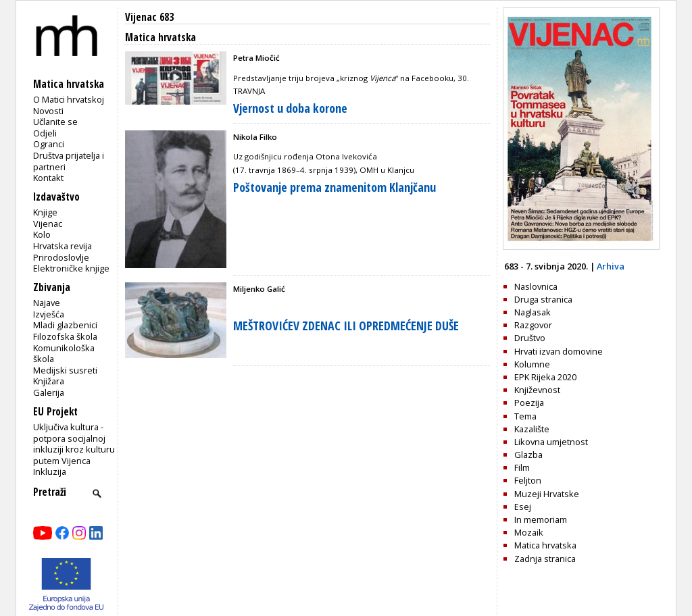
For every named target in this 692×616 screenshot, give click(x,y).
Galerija (49, 392)
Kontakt (48, 178)
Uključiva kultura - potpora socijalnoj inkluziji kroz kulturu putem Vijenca (74, 444)
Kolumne (532, 364)
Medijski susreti (65, 370)
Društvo (530, 338)
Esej (523, 507)
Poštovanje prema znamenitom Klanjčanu (335, 187)
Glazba (528, 455)
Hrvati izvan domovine (559, 351)
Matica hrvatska (545, 545)
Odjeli (45, 133)
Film (522, 467)
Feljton (528, 480)
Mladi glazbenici (65, 325)
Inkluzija (50, 471)
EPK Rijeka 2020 (545, 377)
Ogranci (49, 144)
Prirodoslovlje (61, 257)
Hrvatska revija (63, 246)
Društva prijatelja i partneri (69, 161)
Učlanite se (55, 122)
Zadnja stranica (545, 559)
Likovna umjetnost (551, 442)
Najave (47, 303)
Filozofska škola (65, 336)
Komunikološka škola (64, 354)
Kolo (42, 234)
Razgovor (533, 325)
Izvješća (49, 314)
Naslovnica (536, 286)
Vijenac (48, 224)
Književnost (537, 390)
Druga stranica (543, 299)
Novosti (48, 111)
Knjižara (49, 381)
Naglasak (533, 312)
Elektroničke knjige (71, 268)
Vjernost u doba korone (290, 108)
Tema (525, 416)
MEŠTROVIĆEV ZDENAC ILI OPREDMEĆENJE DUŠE (346, 326)
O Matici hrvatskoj (69, 99)
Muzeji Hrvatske (547, 494)
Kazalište (532, 429)
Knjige (45, 212)
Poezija (529, 403)
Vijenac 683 (149, 17)
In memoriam (541, 519)
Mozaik (529, 532)
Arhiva (611, 266)
